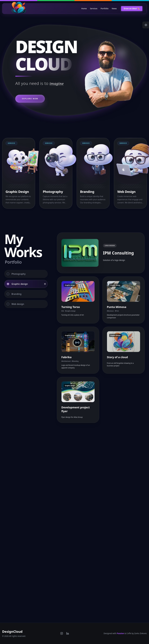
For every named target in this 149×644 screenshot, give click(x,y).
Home (84, 8)
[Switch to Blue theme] (130, 1)
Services (94, 8)
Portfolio (105, 8)
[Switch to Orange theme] (93, 1)
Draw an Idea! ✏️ (132, 8)
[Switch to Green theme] (56, 1)
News (114, 8)
